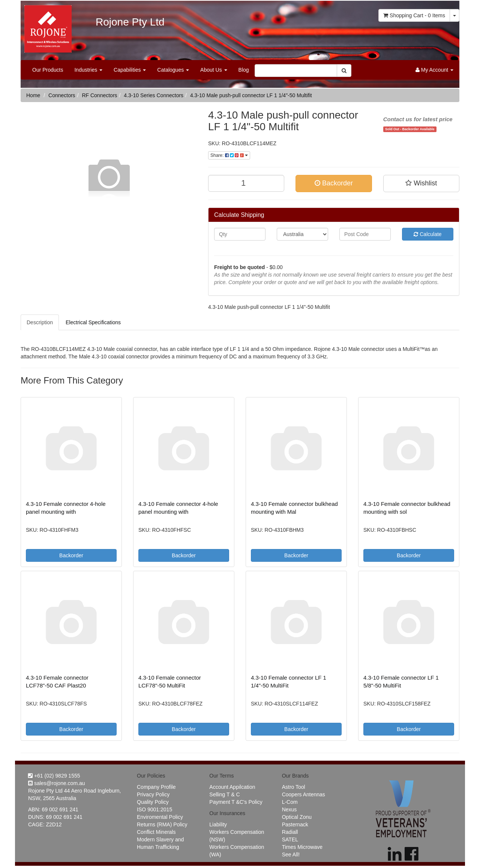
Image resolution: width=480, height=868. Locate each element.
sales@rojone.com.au (57, 783)
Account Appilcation (232, 787)
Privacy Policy (153, 794)
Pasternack (295, 824)
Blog (244, 70)
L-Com (290, 802)
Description (40, 322)
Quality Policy (153, 802)
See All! (291, 854)
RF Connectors (99, 95)
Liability (218, 824)
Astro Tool (294, 787)
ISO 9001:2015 (154, 809)
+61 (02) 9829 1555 (54, 776)
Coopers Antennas (304, 794)
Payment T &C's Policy (236, 802)
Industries (88, 70)
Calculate (427, 234)
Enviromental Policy (160, 817)
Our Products (48, 70)
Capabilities (130, 70)
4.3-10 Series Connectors (154, 95)
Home (33, 95)
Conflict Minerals (156, 832)
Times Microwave (302, 847)
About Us (214, 70)
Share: (229, 155)
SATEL (290, 839)
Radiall (290, 832)
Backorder (334, 183)
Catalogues (173, 70)
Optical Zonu (297, 817)
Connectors (62, 95)
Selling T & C (224, 794)
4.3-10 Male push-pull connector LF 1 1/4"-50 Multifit (251, 95)
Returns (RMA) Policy (162, 824)
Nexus (289, 809)
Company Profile (156, 787)
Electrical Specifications (93, 322)
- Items (414, 15)
